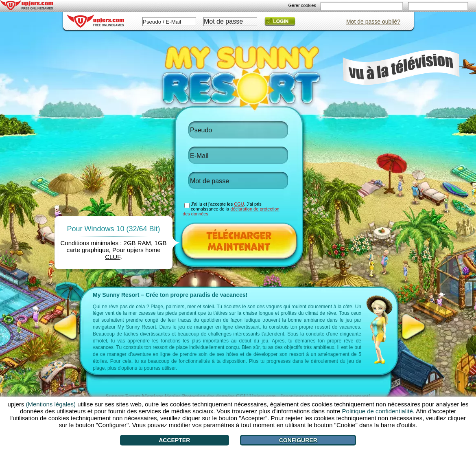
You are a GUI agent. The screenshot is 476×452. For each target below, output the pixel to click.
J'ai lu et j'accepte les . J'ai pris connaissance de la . (231, 209)
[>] (413, 327)
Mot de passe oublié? (373, 22)
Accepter (174, 440)
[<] (67, 327)
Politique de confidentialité (378, 411)
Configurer (298, 440)
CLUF (113, 257)
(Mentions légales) (51, 404)
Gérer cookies (302, 5)
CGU (239, 204)
